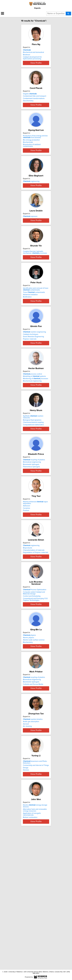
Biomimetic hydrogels (31, 552)
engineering (31, 201)
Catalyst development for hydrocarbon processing (32, 60)
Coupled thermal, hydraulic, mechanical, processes (35, 301)
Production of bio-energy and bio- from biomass (36, 152)
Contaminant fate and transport (35, 104)
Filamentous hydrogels (31, 555)
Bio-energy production (31, 155)
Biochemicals (28, 158)
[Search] (68, 14)
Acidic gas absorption (31, 847)
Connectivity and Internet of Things (36, 898)
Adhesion (27, 601)
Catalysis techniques (31, 401)
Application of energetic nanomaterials (32, 953)
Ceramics (27, 604)
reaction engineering (34, 399)
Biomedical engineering (32, 550)
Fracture (26, 606)
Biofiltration (27, 358)
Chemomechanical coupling (33, 505)
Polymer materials (30, 406)
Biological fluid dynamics (32, 502)
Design (26, 901)
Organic (30, 102)
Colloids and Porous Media (33, 802)
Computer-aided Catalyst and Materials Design (34, 699)
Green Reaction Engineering (33, 404)
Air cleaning (27, 852)
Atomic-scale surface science (34, 750)
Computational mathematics (33, 507)
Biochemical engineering (32, 455)
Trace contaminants (34, 354)
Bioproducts (28, 649)
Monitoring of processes (36, 453)
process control (32, 449)
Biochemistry (28, 753)
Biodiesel (27, 57)
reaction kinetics (33, 845)
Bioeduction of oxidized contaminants (32, 161)
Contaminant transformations (34, 106)
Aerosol (26, 849)
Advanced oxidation (30, 356)
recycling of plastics (34, 548)
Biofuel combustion (30, 956)
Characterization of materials (34, 651)
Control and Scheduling (32, 703)
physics (29, 746)
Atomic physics (29, 748)
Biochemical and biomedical (33, 55)
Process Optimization (35, 696)
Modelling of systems (34, 451)
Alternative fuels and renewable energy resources (35, 949)
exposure (30, 250)
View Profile (36, 69)
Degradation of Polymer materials (36, 654)
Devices (26, 903)
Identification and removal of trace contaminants (36, 350)
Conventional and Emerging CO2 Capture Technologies (35, 706)
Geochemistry (28, 109)
